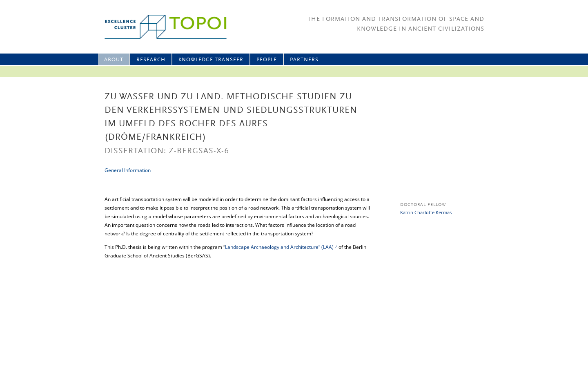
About (114, 60)
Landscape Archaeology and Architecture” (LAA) (279, 247)
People (267, 60)
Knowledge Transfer (211, 60)
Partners (304, 60)
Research (151, 60)
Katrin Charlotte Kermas (426, 212)
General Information (128, 170)
